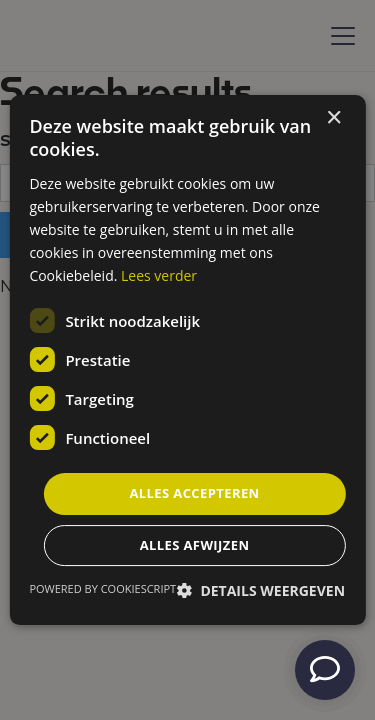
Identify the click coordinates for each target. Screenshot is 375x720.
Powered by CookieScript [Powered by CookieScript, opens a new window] (102, 588)
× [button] (333, 118)
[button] (261, 590)
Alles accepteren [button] (194, 493)
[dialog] (187, 360)
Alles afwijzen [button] (195, 545)
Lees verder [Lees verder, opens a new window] (159, 275)
